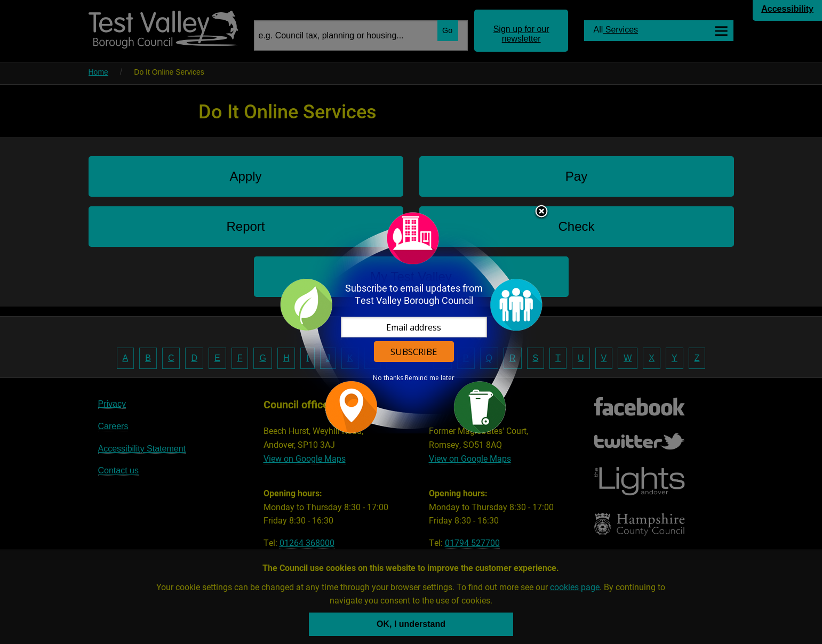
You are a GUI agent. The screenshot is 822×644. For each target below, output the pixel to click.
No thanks (388, 378)
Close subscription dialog (541, 212)
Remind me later (430, 378)
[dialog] (411, 322)
